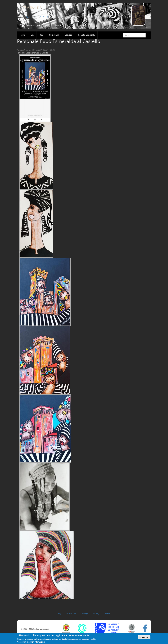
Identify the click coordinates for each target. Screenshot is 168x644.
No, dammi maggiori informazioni (31, 643)
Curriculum (54, 35)
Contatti (107, 614)
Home (22, 35)
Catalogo (68, 35)
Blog (41, 35)
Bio (32, 35)
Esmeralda (32, 8)
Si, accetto (144, 638)
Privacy (96, 614)
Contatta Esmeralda (86, 35)
